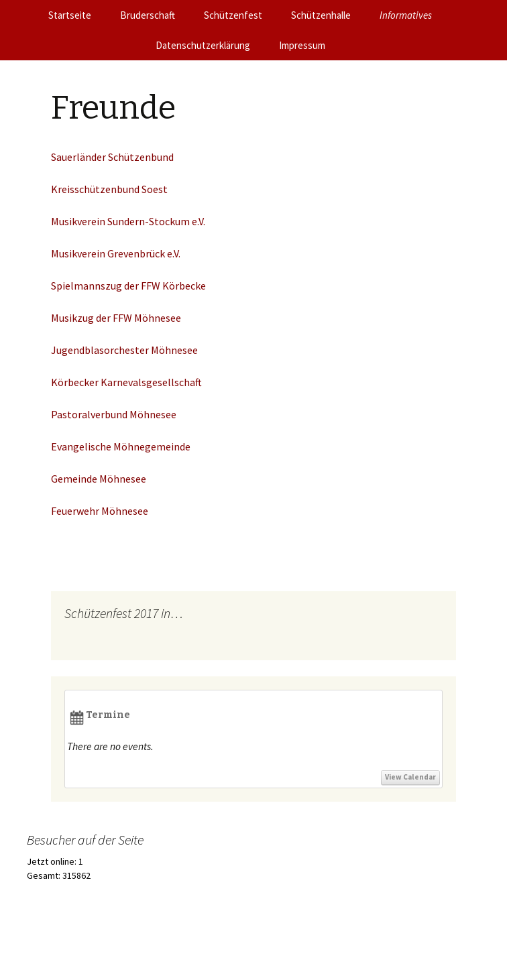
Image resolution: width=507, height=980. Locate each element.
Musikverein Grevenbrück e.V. (116, 253)
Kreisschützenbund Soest (109, 189)
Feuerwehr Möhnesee (100, 511)
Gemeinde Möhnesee (99, 479)
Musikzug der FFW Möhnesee (116, 318)
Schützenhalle (321, 15)
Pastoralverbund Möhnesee (114, 414)
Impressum (302, 45)
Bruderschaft (148, 15)
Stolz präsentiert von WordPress (117, 953)
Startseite (70, 15)
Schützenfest (233, 15)
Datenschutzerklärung (203, 45)
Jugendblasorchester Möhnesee (125, 350)
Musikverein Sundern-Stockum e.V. (128, 221)
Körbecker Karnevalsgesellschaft (126, 382)
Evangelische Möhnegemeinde (121, 446)
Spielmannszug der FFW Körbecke (128, 286)
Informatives (406, 15)
